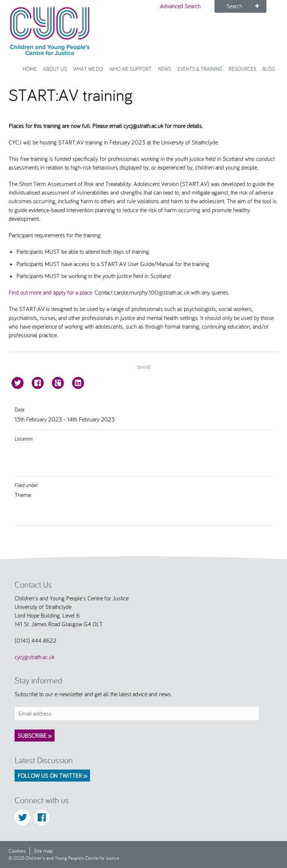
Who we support (131, 69)
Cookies (17, 851)
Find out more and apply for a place (50, 292)
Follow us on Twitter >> (52, 776)
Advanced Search (180, 6)
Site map (43, 851)
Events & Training (200, 69)
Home (30, 69)
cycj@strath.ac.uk (35, 657)
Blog (269, 69)
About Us (55, 69)
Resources (243, 69)
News (165, 69)
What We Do (88, 69)
